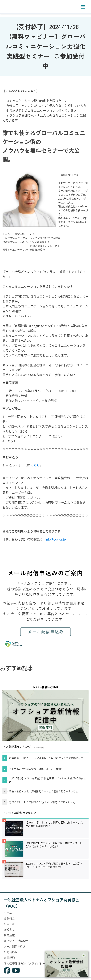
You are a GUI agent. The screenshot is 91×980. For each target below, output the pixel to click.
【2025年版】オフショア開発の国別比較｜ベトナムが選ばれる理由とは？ (47, 780)
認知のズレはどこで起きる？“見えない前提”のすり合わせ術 (42, 802)
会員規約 (9, 958)
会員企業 (9, 935)
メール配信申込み (15, 946)
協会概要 (9, 918)
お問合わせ (11, 952)
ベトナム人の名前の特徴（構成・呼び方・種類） (36, 769)
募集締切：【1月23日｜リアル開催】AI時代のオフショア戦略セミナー (47, 758)
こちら (35, 465)
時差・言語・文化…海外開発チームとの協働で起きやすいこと (44, 791)
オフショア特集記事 (16, 941)
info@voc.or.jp (56, 539)
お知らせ (9, 929)
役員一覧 (9, 924)
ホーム (8, 913)
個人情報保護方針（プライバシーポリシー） (31, 963)
